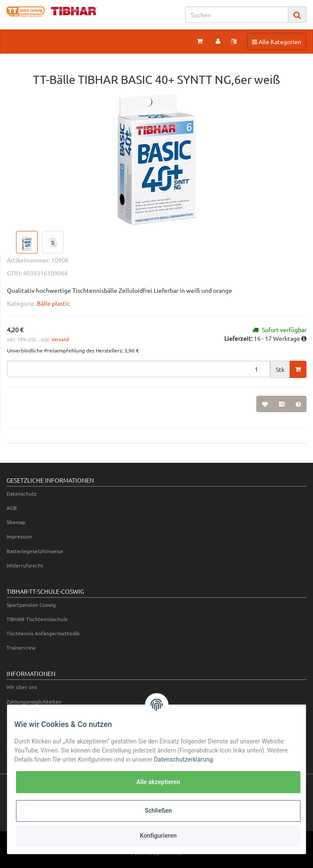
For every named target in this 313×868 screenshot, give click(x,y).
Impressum (19, 536)
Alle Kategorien (276, 41)
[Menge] (139, 369)
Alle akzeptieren (158, 782)
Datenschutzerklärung (183, 759)
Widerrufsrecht (25, 565)
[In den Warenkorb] (298, 369)
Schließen (158, 810)
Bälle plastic (53, 303)
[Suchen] (237, 15)
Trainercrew (21, 647)
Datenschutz (22, 493)
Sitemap (16, 522)
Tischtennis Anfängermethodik (43, 633)
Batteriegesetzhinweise (35, 551)
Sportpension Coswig (31, 605)
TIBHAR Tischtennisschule (37, 619)
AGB (12, 508)
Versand (60, 339)
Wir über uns (22, 687)
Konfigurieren (158, 836)
